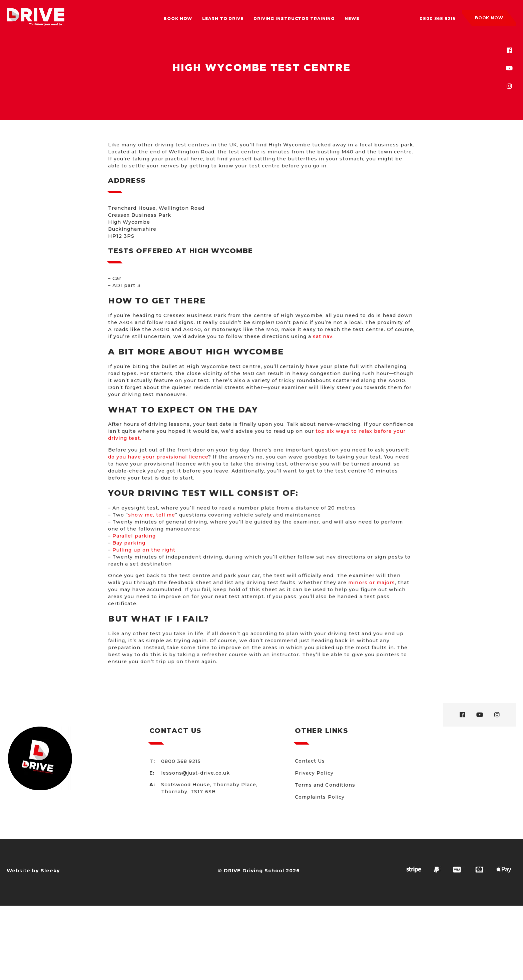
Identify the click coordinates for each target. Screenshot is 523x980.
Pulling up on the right (144, 550)
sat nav (323, 336)
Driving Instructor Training (294, 19)
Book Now (178, 19)
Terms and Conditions (325, 785)
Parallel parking (134, 536)
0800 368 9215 (437, 19)
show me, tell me (152, 515)
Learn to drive (223, 19)
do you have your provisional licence (158, 457)
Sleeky (50, 871)
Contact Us (310, 761)
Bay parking (129, 543)
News (352, 19)
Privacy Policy (314, 773)
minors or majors (372, 583)
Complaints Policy (320, 797)
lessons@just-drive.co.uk (195, 773)
